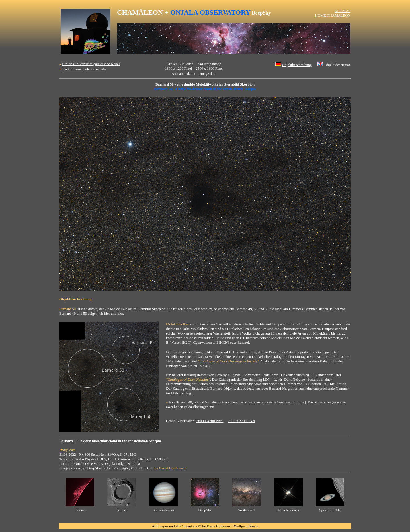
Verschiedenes (288, 510)
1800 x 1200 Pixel (178, 68)
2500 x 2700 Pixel (242, 421)
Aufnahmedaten (184, 74)
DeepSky (205, 510)
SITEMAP (343, 11)
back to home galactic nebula (84, 69)
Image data (208, 74)
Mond (122, 510)
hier (107, 313)
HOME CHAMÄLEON (333, 15)
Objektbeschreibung (297, 65)
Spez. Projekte (330, 510)
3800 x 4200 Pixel (210, 421)
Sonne (80, 510)
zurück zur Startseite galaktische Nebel (91, 64)
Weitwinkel (247, 510)
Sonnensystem (163, 510)
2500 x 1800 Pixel (209, 68)
